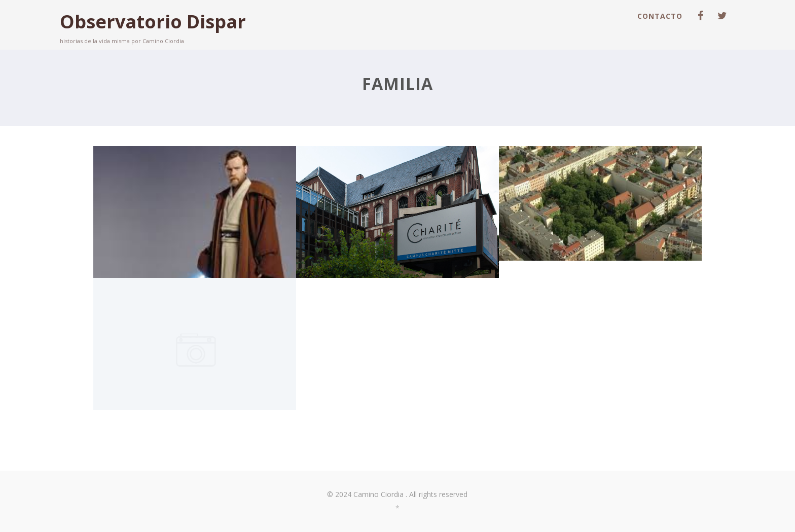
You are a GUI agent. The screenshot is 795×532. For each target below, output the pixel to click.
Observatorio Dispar (153, 22)
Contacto (660, 16)
